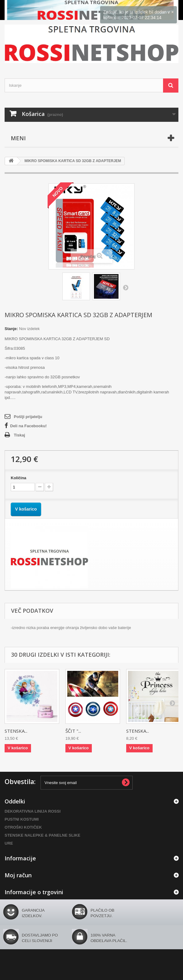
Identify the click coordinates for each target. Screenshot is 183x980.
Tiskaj (19, 435)
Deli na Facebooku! (28, 426)
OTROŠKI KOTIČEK (23, 827)
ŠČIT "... (73, 731)
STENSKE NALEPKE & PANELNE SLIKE (43, 835)
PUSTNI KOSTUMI (22, 819)
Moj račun (18, 875)
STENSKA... (16, 731)
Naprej (126, 287)
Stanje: (11, 329)
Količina (19, 478)
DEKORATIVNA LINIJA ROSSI (33, 811)
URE (9, 843)
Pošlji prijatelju (28, 417)
